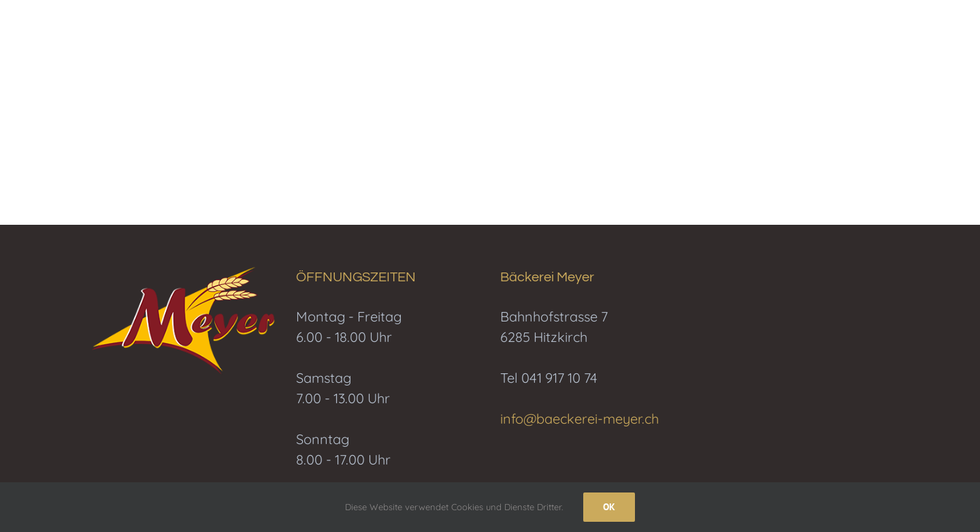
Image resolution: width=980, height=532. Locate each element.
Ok (609, 507)
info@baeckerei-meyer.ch (579, 419)
